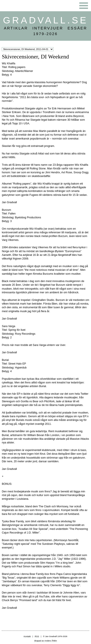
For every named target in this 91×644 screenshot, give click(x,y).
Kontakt (27, 636)
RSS (37, 636)
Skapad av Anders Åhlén (45, 641)
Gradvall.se (45, 20)
